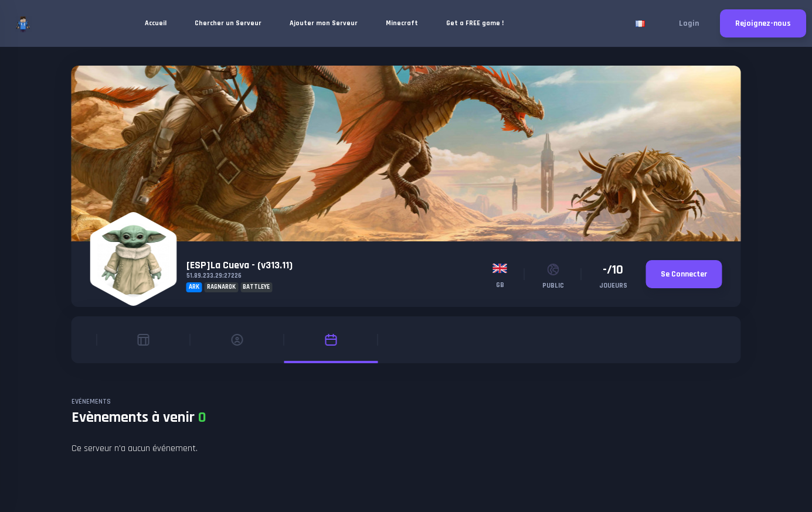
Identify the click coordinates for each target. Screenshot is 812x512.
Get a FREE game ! (475, 23)
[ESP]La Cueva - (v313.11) (239, 265)
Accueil (156, 23)
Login (689, 23)
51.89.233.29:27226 (214, 276)
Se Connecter (684, 274)
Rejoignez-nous (763, 23)
